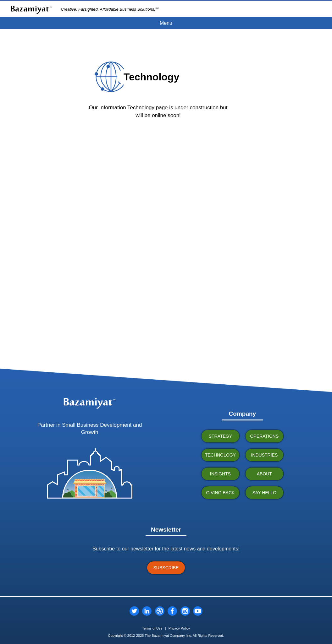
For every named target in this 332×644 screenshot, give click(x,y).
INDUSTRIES (264, 455)
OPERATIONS (265, 436)
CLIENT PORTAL (310, 9)
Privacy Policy (179, 628)
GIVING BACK (220, 493)
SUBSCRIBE (166, 568)
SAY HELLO (265, 493)
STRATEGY (220, 436)
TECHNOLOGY (220, 455)
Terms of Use (152, 628)
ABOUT (264, 474)
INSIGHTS (220, 474)
